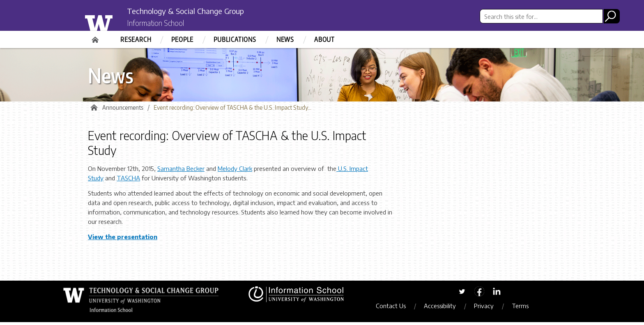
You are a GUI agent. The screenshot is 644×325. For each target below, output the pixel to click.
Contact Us (397, 309)
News (285, 39)
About (324, 39)
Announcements (123, 111)
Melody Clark (235, 172)
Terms (526, 309)
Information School (163, 24)
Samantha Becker (181, 172)
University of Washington (115, 22)
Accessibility (446, 309)
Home (96, 37)
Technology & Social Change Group (204, 11)
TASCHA (128, 181)
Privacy (490, 309)
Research (136, 39)
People (182, 39)
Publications (235, 39)
